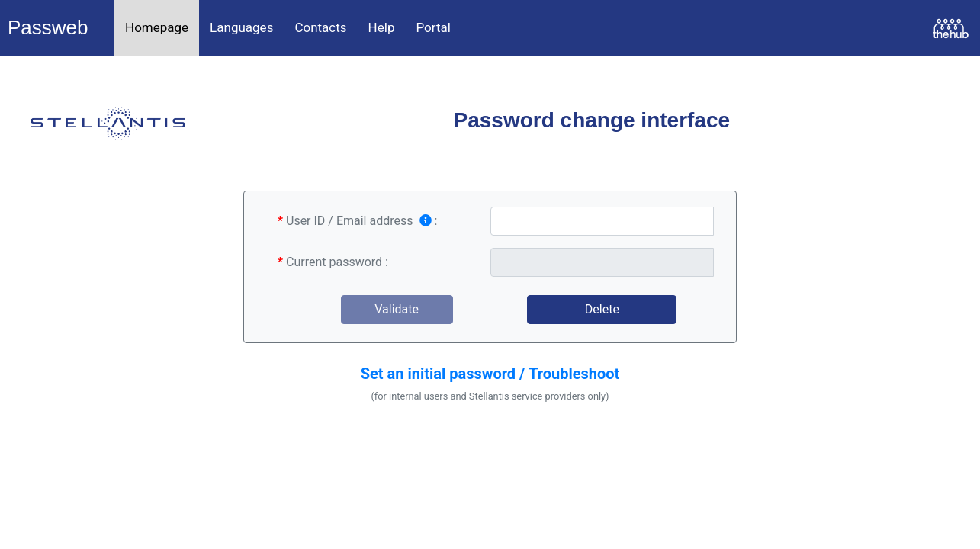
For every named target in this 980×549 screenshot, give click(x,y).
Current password (334, 262)
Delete (602, 309)
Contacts (320, 27)
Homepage (157, 27)
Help (382, 27)
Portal (433, 27)
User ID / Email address (359, 221)
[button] (490, 371)
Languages (241, 27)
